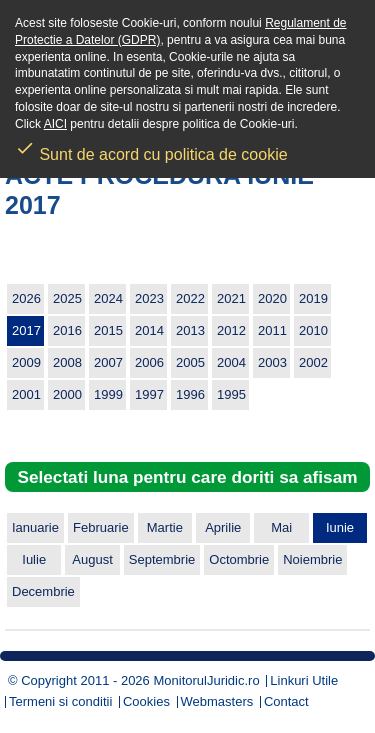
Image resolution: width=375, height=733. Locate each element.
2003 (272, 362)
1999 (108, 394)
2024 (108, 298)
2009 (26, 362)
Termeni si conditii (60, 701)
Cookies (146, 701)
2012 (231, 330)
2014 (149, 330)
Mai (281, 527)
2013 (190, 330)
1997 (149, 394)
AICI (55, 124)
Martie (165, 527)
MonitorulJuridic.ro (206, 680)
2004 (231, 362)
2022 (190, 298)
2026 (26, 298)
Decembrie (43, 591)
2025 (67, 298)
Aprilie (223, 527)
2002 (313, 362)
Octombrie (239, 559)
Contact (286, 701)
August (92, 559)
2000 (67, 394)
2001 (26, 394)
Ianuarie (35, 527)
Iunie (340, 527)
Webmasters (217, 701)
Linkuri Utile (304, 680)
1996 (190, 394)
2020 (272, 298)
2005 (190, 362)
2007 (108, 362)
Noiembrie (312, 559)
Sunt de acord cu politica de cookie (151, 148)
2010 (313, 330)
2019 (313, 298)
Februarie (101, 527)
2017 (26, 330)
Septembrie (162, 559)
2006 (149, 362)
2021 (231, 298)
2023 (149, 298)
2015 (108, 330)
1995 (231, 394)
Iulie (34, 559)
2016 (67, 330)
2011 (272, 330)
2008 (67, 362)
